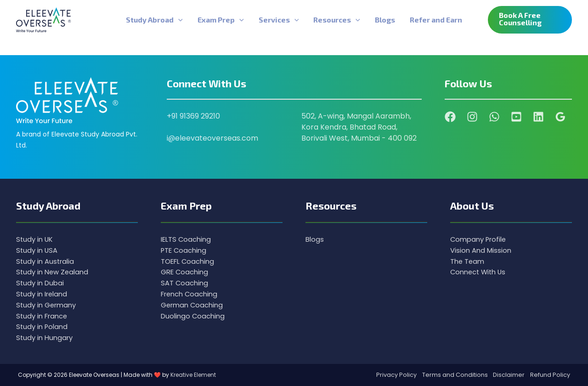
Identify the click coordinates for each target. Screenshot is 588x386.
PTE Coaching (186, 249)
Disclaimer (508, 375)
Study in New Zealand (54, 271)
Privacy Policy (395, 375)
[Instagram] (472, 116)
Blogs (315, 238)
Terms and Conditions (454, 375)
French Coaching (192, 293)
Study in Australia (47, 260)
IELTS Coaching (188, 238)
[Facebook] (450, 116)
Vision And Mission (482, 249)
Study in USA (38, 249)
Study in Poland (43, 326)
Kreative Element (193, 375)
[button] (530, 20)
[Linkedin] (538, 116)
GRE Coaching (186, 271)
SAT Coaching (186, 282)
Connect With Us (481, 271)
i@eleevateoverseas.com (213, 138)
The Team (469, 260)
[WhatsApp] (494, 116)
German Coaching (194, 304)
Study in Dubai (41, 282)
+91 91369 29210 (193, 116)
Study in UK (36, 238)
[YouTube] (516, 116)
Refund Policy (550, 375)
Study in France (44, 315)
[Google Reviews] (560, 116)
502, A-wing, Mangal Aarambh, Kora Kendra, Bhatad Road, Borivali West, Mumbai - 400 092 (359, 127)
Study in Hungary (46, 338)
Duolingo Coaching (195, 315)
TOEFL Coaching (190, 260)
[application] (178, 20)
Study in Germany (48, 304)
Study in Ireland (44, 293)
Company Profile (481, 238)
